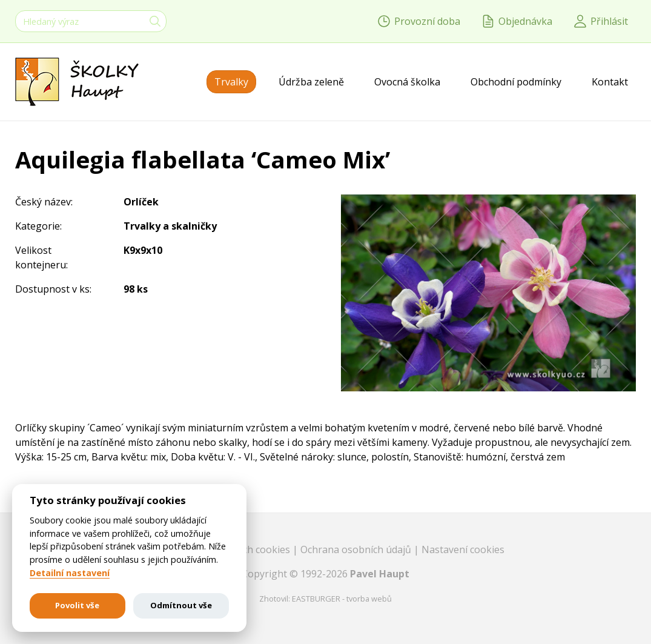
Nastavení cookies (463, 549)
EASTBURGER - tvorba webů (342, 599)
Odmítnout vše (181, 605)
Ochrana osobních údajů (357, 549)
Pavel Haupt (380, 574)
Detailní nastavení (70, 573)
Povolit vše (77, 605)
